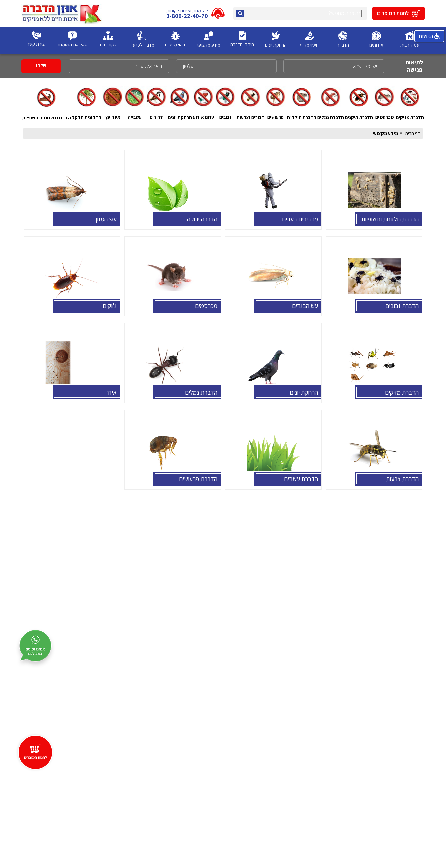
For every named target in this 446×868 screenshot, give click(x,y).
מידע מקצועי (385, 133)
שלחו (41, 66)
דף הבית (413, 133)
